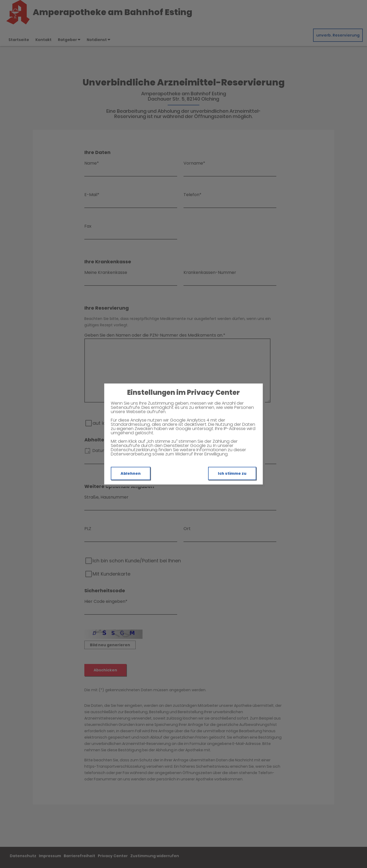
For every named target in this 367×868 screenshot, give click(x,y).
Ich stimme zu (232, 473)
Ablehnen (131, 473)
